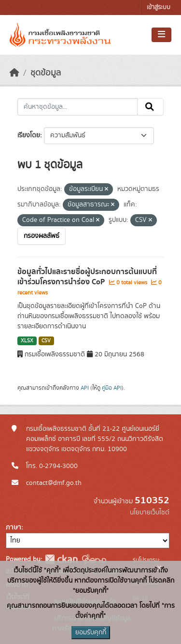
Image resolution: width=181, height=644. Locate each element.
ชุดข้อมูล (46, 73)
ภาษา (14, 527)
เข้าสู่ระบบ (159, 7)
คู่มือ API (112, 388)
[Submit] (150, 107)
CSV (46, 341)
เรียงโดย (29, 135)
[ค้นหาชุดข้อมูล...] (77, 107)
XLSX (27, 341)
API (85, 388)
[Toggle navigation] (161, 35)
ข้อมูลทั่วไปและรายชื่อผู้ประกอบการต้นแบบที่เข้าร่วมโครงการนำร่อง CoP (87, 277)
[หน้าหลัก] (14, 73)
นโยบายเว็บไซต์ (150, 512)
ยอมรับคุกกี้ (91, 632)
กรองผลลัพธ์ (42, 236)
